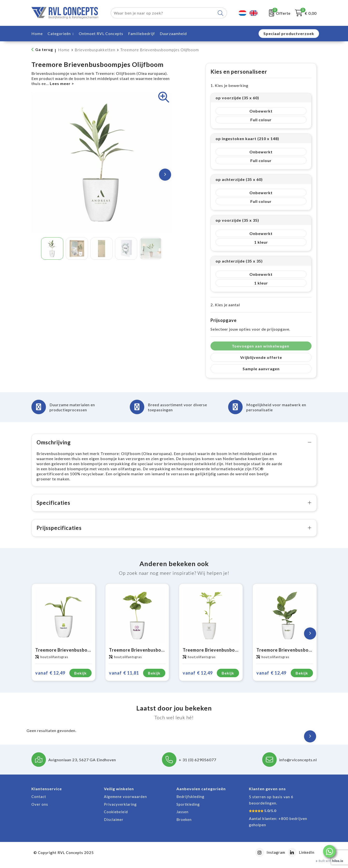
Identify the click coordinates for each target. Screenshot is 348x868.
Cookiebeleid (116, 817)
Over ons (40, 809)
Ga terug (44, 49)
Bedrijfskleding (190, 802)
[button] (329, 851)
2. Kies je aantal (225, 305)
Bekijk (80, 678)
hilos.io (338, 861)
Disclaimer (114, 825)
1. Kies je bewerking (229, 85)
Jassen (182, 817)
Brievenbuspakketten (95, 50)
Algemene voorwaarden (125, 802)
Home (64, 50)
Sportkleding (188, 809)
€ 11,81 (124, 678)
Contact (39, 802)
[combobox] (163, 13)
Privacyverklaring (120, 809)
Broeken (184, 825)
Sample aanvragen (261, 369)
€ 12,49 (50, 678)
